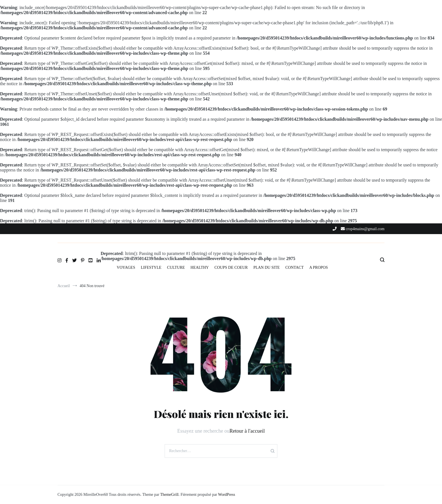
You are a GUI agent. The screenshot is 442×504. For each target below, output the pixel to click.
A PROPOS (319, 268)
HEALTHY (200, 268)
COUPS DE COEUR (231, 268)
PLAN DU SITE (267, 268)
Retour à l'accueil (247, 431)
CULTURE (176, 268)
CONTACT (294, 268)
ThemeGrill (169, 495)
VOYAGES (126, 268)
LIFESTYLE (151, 268)
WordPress (227, 495)
